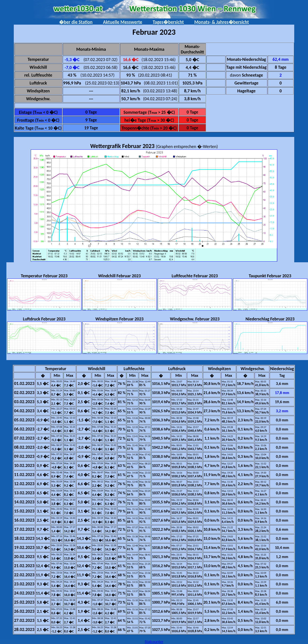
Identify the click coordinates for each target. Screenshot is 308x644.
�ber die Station (76, 22)
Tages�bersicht (168, 22)
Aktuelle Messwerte (123, 22)
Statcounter (154, 642)
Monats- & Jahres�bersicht (222, 22)
